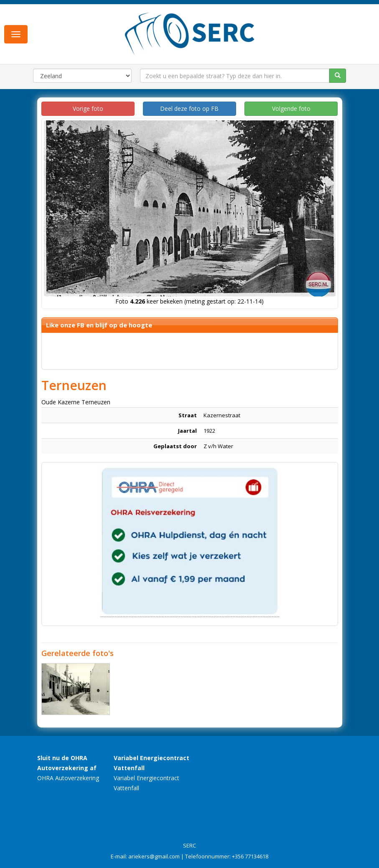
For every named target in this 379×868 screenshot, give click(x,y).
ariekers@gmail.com (154, 856)
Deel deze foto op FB (189, 108)
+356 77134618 (250, 856)
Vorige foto (88, 108)
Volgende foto (291, 108)
